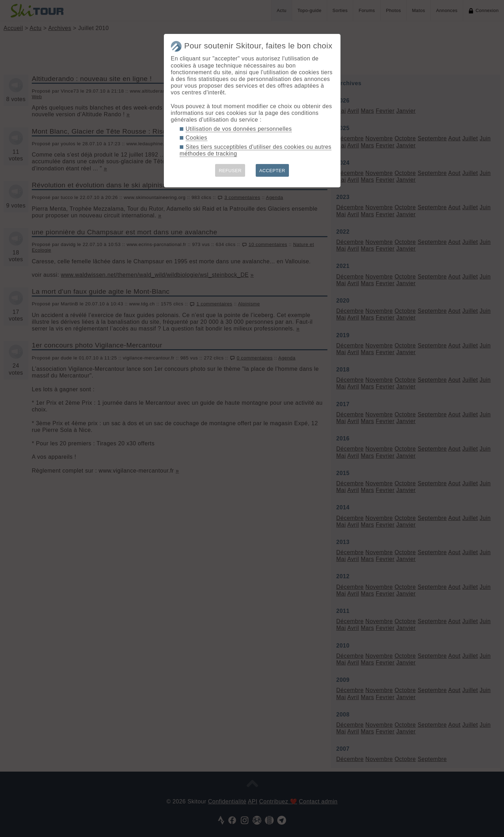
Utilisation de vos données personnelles (239, 129)
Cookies (197, 138)
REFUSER (230, 171)
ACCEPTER (272, 171)
